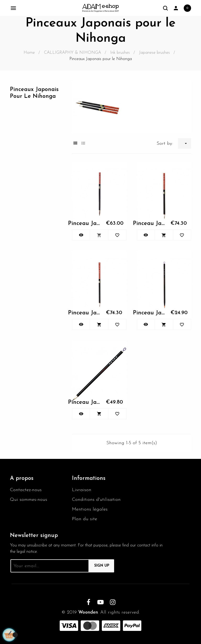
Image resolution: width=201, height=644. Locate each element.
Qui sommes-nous (29, 500)
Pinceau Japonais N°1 (84, 224)
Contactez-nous (26, 490)
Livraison (82, 490)
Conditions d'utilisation (96, 500)
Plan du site (85, 519)
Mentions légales (90, 509)
